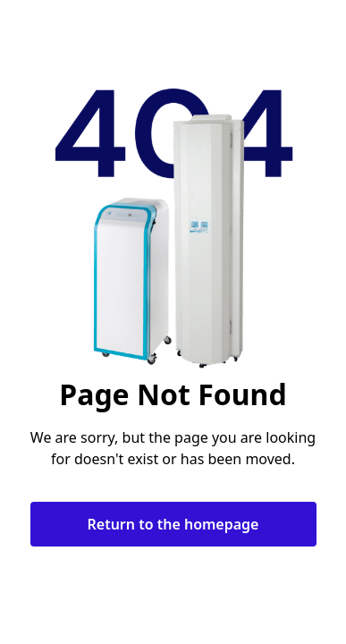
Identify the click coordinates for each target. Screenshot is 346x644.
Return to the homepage (173, 524)
